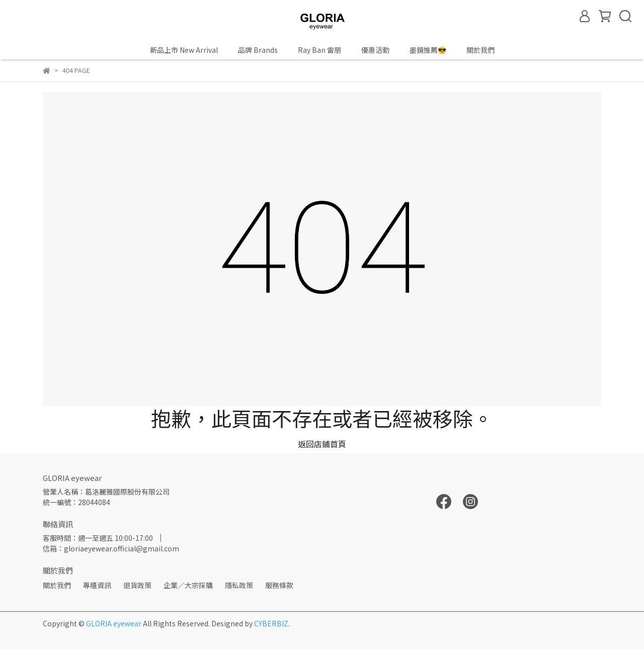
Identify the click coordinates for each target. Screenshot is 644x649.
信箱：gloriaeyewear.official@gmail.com (111, 548)
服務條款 (279, 585)
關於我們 (57, 585)
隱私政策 (239, 585)
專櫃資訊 (97, 585)
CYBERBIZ (271, 623)
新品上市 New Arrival (184, 50)
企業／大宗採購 (188, 585)
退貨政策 (137, 585)
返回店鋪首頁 (322, 444)
